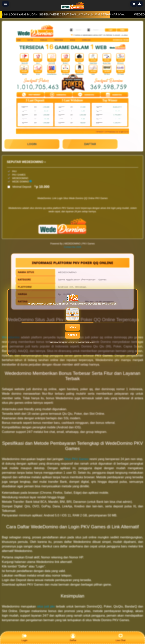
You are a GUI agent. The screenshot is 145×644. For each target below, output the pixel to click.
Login (73, 327)
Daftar (72, 335)
